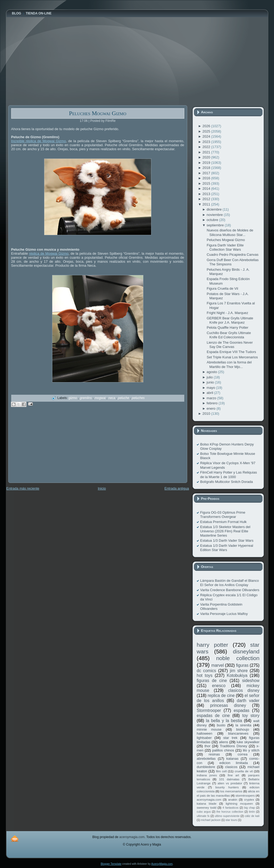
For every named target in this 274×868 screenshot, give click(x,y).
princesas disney (228, 705)
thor (208, 746)
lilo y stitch (251, 750)
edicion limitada (233, 763)
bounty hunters (227, 787)
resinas (214, 754)
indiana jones (207, 775)
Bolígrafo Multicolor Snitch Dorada (227, 482)
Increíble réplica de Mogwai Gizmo (39, 141)
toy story (251, 716)
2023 (207, 142)
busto (221, 725)
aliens (224, 742)
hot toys (205, 675)
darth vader (248, 701)
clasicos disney (244, 690)
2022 (207, 147)
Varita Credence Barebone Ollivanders (230, 590)
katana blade (207, 803)
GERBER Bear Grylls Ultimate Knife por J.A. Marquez (230, 320)
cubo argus (204, 812)
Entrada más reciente (23, 488)
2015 (207, 183)
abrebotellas (206, 759)
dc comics (207, 671)
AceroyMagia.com (162, 864)
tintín (252, 812)
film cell (221, 771)
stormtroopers (245, 795)
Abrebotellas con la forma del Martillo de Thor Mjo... (229, 364)
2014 (207, 189)
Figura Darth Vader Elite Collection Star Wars (225, 247)
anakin (233, 799)
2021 (207, 152)
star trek (230, 738)
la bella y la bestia (224, 721)
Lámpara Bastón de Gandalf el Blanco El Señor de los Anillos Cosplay (230, 583)
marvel (218, 665)
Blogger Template (111, 864)
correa (243, 754)
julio (210, 377)
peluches (138, 398)
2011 (207, 204)
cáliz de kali (252, 816)
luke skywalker (248, 742)
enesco (219, 686)
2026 (207, 126)
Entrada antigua (177, 488)
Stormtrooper (209, 710)
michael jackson (211, 820)
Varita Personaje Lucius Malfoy (224, 614)
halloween (205, 733)
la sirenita (243, 725)
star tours (231, 820)
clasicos (231, 767)
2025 (207, 131)
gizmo (73, 398)
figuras (242, 665)
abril (210, 393)
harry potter (213, 645)
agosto (212, 372)
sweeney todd (207, 807)
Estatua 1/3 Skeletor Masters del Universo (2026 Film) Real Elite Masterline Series (225, 531)
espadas (242, 710)
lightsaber (204, 738)
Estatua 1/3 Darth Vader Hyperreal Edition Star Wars (227, 548)
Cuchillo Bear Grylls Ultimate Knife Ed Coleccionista (229, 335)
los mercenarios (231, 791)
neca (112, 398)
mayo (211, 388)
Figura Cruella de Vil (222, 288)
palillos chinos (223, 750)
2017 (207, 173)
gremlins (86, 398)
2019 (207, 163)
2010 (207, 414)
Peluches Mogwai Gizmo (98, 113)
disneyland (246, 651)
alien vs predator (230, 783)
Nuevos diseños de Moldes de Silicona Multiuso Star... (230, 232)
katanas (232, 759)
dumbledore (206, 767)
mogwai (101, 398)
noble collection (238, 658)
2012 (207, 199)
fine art (233, 775)
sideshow (251, 681)
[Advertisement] (48, 449)
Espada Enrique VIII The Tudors (231, 352)
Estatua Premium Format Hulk (224, 522)
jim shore (239, 671)
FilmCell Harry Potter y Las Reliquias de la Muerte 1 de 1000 (229, 474)
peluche (124, 398)
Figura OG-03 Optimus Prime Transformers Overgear (223, 515)
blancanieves (238, 733)
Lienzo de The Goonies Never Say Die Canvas (230, 345)
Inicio (102, 488)
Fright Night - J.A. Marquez (227, 313)
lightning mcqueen (239, 803)
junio (211, 382)
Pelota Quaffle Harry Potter (228, 328)
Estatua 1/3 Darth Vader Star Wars (227, 540)
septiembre (216, 225)
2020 (207, 157)
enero (212, 408)
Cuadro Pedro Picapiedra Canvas (233, 255)
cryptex (249, 799)
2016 (207, 178)
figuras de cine (212, 681)
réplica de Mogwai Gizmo (49, 253)
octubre (213, 220)
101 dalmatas (229, 779)
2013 (207, 194)
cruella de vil (244, 771)
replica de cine (221, 695)
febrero (213, 403)
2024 (207, 136)
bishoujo (242, 729)
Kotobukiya (237, 675)
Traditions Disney (233, 746)
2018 (207, 168)
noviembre (215, 215)
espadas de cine (213, 716)
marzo (212, 398)
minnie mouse (209, 729)
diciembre (215, 209)
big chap (250, 808)
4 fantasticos (230, 808)
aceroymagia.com (209, 799)
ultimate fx (203, 816)
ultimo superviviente (227, 816)
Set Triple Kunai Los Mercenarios (232, 357)
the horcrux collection (230, 812)
